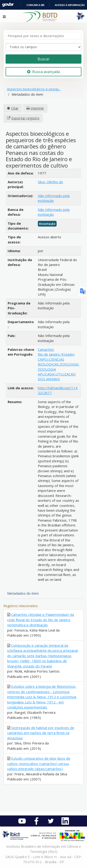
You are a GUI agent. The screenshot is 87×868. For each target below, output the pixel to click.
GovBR (8, 5)
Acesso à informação (70, 5)
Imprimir (37, 108)
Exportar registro (25, 118)
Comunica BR (35, 5)
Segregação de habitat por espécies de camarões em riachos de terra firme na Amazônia (41, 733)
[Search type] (43, 47)
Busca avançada (43, 72)
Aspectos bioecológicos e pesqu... (34, 89)
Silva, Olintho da (50, 182)
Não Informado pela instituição (54, 198)
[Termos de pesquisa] (43, 36)
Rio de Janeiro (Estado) (56, 354)
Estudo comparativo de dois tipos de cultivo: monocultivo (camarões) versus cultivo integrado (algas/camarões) (39, 763)
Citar (15, 108)
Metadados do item (23, 593)
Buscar (44, 59)
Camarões (46, 349)
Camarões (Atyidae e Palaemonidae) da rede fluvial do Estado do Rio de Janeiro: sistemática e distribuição (41, 620)
